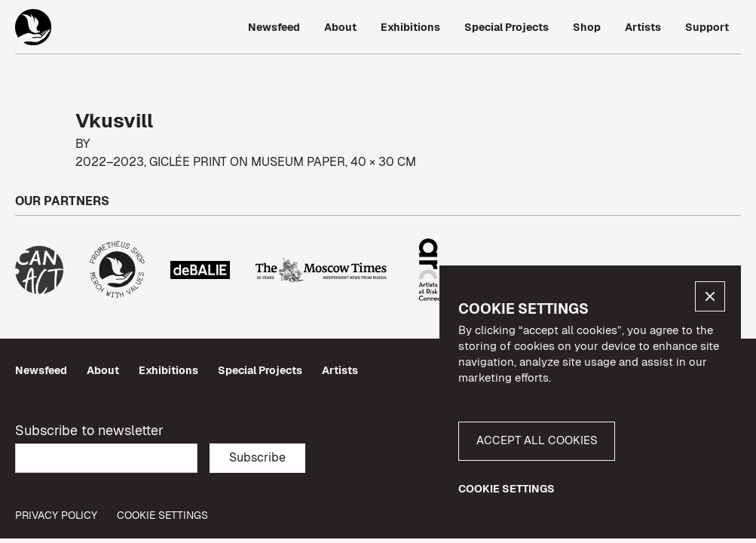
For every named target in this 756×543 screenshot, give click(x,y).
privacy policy (56, 515)
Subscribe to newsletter (89, 430)
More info (578, 377)
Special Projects (260, 370)
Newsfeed (41, 370)
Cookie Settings (162, 515)
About (103, 370)
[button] (710, 296)
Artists (340, 370)
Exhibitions (168, 370)
